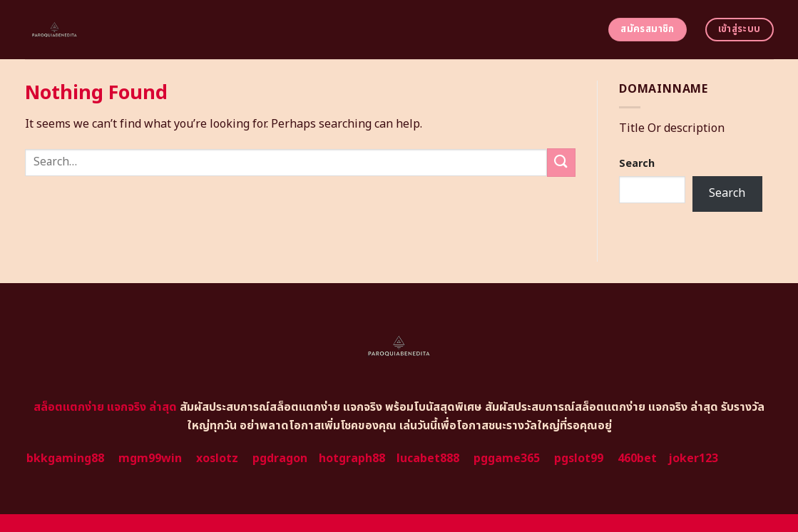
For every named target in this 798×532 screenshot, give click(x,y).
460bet (637, 459)
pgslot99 (579, 459)
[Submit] (561, 162)
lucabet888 (428, 459)
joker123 (693, 459)
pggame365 (507, 459)
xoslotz (217, 459)
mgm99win (150, 459)
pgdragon (280, 459)
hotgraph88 (352, 459)
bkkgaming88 (65, 459)
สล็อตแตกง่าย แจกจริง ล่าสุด (105, 407)
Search (637, 164)
